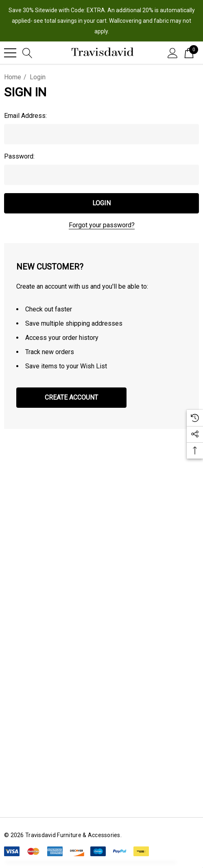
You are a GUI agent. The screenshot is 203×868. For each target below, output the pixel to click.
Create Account (71, 397)
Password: (19, 156)
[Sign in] (173, 52)
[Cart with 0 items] (189, 52)
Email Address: (25, 116)
